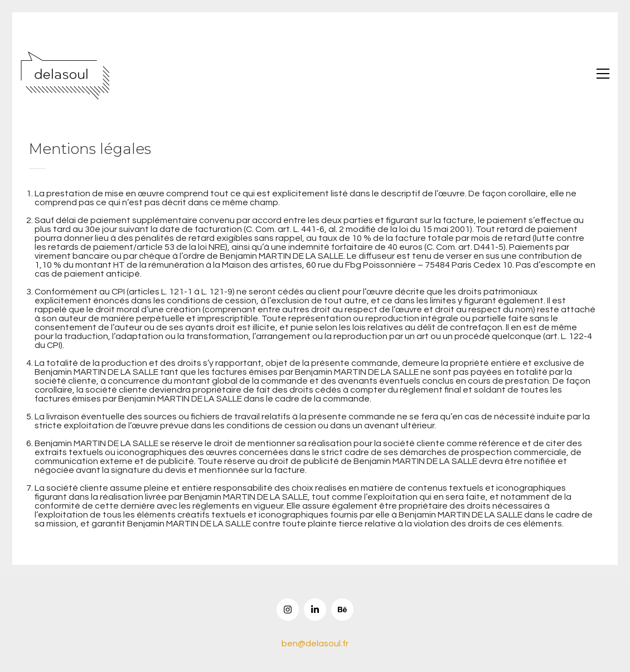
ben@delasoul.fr (315, 644)
